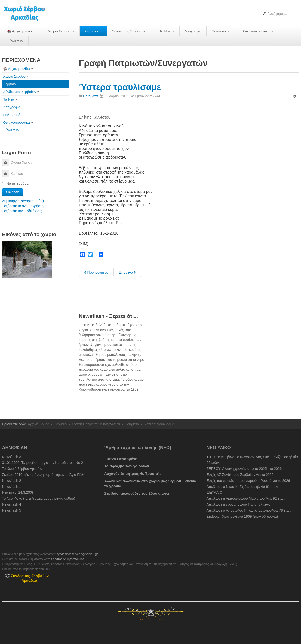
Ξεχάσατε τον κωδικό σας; (22, 211)
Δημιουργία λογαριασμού (23, 201)
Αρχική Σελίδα (39, 424)
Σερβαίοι (93, 31)
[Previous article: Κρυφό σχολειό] (96, 272)
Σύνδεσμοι (16, 41)
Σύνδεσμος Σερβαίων (131, 31)
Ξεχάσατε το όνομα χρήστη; (23, 206)
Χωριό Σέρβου (61, 31)
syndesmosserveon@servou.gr (77, 554)
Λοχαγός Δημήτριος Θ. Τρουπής (133, 474)
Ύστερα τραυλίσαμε (120, 87)
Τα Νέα (167, 31)
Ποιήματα (132, 424)
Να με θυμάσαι (16, 184)
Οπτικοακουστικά (258, 31)
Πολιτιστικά (222, 31)
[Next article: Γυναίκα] (127, 272)
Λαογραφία (193, 31)
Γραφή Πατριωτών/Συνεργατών (96, 424)
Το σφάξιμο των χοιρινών (127, 466)
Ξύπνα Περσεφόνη (121, 459)
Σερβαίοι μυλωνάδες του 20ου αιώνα (137, 493)
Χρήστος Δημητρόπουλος (67, 559)
